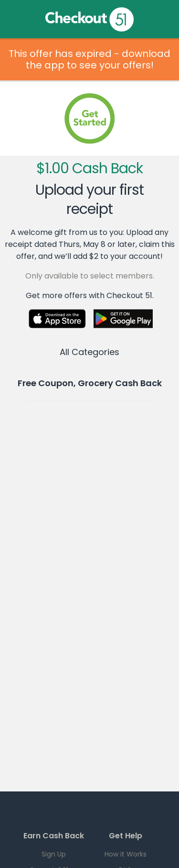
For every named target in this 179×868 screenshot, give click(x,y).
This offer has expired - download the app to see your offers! (89, 59)
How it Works (126, 854)
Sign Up (54, 854)
